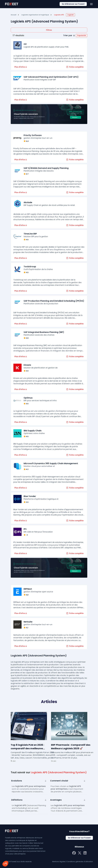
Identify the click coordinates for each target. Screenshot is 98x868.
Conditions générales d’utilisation (80, 862)
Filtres (49, 30)
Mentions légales (59, 862)
